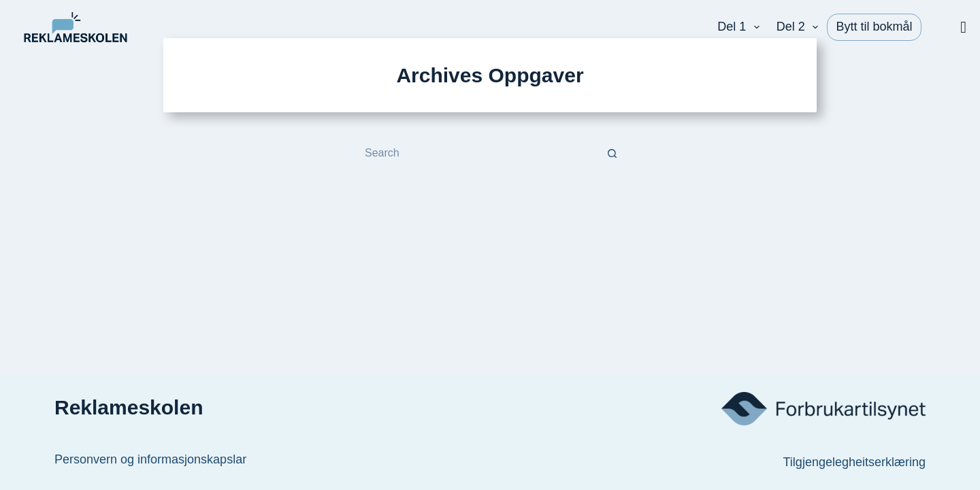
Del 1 (741, 27)
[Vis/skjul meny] (963, 27)
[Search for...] (476, 153)
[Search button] (612, 153)
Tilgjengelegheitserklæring (854, 462)
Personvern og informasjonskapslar (150, 459)
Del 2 (800, 27)
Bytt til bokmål (874, 27)
